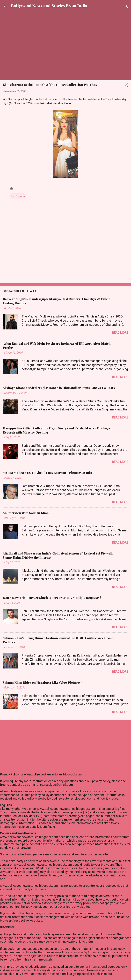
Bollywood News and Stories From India (49, 6)
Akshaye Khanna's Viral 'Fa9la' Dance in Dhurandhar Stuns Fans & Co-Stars (59, 388)
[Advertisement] (65, 22)
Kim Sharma (18, 196)
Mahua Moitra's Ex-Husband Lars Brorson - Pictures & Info (47, 473)
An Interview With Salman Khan (26, 513)
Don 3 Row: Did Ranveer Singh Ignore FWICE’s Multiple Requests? (52, 598)
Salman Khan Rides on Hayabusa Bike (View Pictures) (42, 682)
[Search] (126, 7)
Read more (120, 333)
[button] (126, 86)
